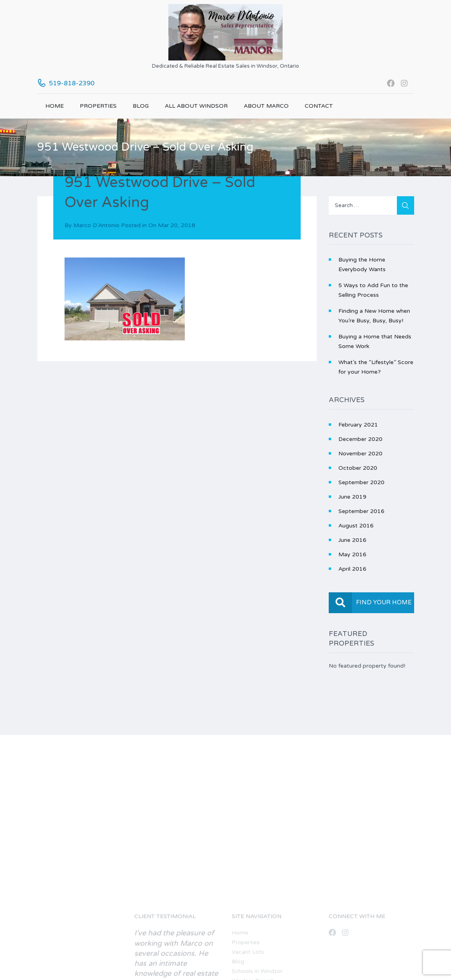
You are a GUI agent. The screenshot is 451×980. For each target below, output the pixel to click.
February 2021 (358, 425)
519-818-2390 (72, 83)
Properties (98, 106)
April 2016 (352, 569)
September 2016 (361, 511)
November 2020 (360, 454)
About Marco (266, 106)
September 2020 (361, 482)
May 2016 (352, 554)
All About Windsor (196, 106)
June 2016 (352, 540)
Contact (319, 106)
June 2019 (352, 497)
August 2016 (356, 526)
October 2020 (358, 468)
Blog (141, 106)
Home (55, 106)
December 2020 (360, 439)
